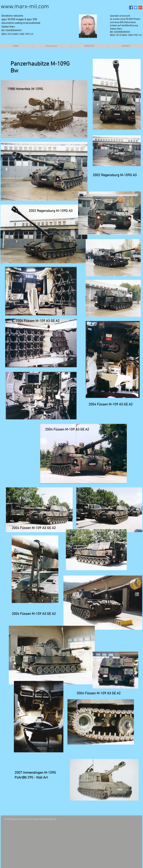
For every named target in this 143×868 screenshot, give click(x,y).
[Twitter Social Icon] (136, 8)
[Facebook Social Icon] (131, 8)
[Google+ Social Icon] (140, 8)
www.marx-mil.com (25, 7)
